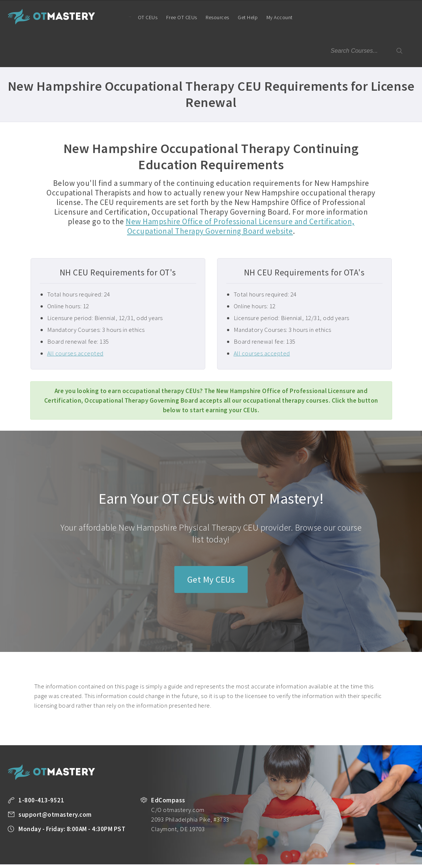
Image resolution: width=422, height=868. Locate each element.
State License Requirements (279, 840)
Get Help (241, 17)
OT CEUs (141, 17)
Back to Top (395, 860)
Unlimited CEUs (226, 840)
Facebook (102, 850)
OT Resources (330, 840)
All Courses (191, 840)
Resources (211, 17)
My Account (276, 24)
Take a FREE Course (151, 840)
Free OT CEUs (175, 17)
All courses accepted (75, 320)
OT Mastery (52, 17)
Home (119, 17)
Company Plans (368, 840)
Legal (85, 850)
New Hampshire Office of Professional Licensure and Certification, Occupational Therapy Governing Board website (240, 193)
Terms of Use (58, 850)
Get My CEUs (211, 546)
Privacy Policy (22, 850)
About (399, 840)
